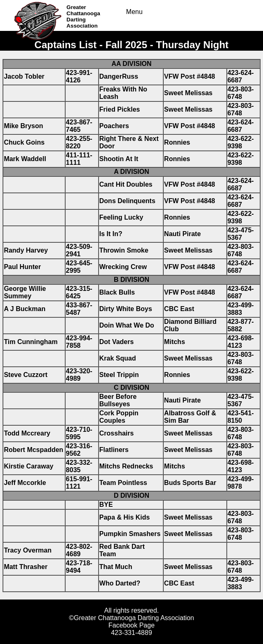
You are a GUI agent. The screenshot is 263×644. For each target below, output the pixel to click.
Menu (134, 12)
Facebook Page (131, 625)
